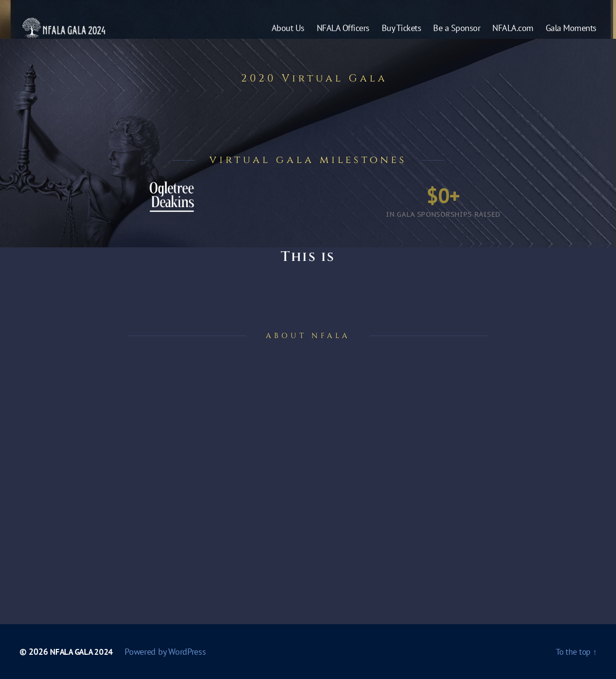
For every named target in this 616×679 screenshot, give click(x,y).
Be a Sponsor (457, 35)
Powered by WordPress (169, 652)
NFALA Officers (343, 35)
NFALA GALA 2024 (83, 652)
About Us (288, 35)
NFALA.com (513, 35)
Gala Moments (571, 35)
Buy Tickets (402, 35)
